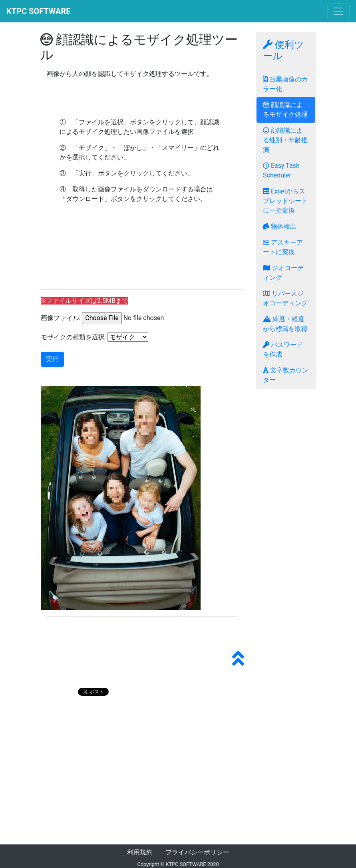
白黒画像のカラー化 (285, 84)
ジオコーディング (283, 273)
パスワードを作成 (283, 349)
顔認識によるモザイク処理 (285, 110)
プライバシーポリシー (197, 852)
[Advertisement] (142, 253)
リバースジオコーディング (285, 298)
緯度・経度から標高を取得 (285, 324)
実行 (52, 359)
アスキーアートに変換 (283, 247)
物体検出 (280, 226)
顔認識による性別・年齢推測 (285, 140)
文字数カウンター (286, 375)
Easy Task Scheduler (281, 170)
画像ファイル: (61, 318)
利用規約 (140, 852)
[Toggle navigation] (338, 11)
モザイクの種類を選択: (74, 337)
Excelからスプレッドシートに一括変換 (285, 201)
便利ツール (283, 51)
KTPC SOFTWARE (38, 11)
